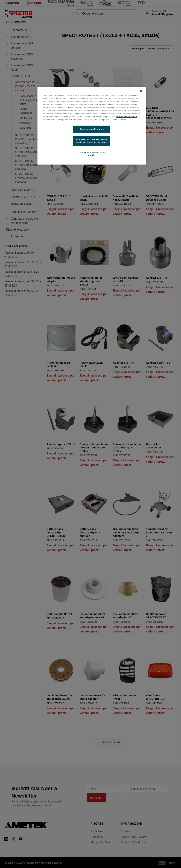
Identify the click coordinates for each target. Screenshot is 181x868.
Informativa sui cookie (127, 117)
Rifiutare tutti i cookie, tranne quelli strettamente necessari (92, 141)
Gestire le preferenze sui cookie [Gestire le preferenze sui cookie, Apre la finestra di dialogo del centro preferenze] (92, 154)
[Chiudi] (141, 91)
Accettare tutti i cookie (92, 129)
